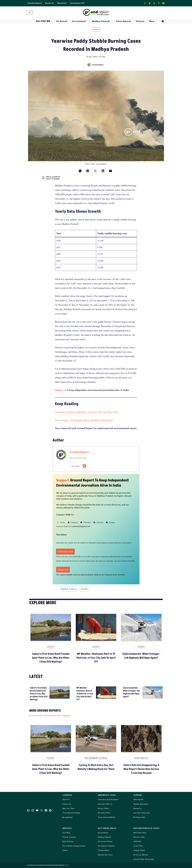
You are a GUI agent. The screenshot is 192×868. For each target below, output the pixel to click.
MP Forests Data (140, 833)
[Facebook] (159, 3)
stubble (84, 589)
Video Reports (124, 21)
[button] (51, 21)
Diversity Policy (104, 813)
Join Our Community (142, 813)
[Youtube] (163, 3)
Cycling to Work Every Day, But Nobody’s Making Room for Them (96, 767)
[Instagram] (154, 3)
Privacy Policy (104, 808)
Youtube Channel (35, 3)
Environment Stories (96, 758)
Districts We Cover (105, 855)
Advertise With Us (105, 804)
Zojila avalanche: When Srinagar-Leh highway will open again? (141, 656)
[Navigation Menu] (30, 13)
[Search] (163, 21)
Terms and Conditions (106, 817)
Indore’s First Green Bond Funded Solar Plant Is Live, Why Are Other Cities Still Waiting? (51, 658)
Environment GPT (77, 3)
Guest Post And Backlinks (108, 800)
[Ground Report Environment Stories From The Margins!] (96, 13)
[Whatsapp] (145, 3)
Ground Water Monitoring (144, 859)
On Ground (62, 21)
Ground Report (98, 65)
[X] (150, 3)
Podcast (140, 21)
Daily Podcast (68, 842)
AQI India (137, 842)
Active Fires (138, 846)
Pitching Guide (139, 817)
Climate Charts (139, 850)
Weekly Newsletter (141, 804)
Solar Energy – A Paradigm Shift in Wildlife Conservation (84, 420)
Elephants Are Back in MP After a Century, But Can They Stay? (87, 412)
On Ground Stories (105, 842)
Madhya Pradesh (104, 837)
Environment (103, 833)
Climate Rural (103, 850)
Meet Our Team (68, 808)
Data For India (139, 837)
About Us (66, 800)
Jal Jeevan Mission (141, 855)
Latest (96, 29)
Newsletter (62, 3)
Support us (60, 390)
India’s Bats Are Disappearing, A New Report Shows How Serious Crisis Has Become (141, 769)
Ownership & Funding (71, 813)
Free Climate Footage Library (74, 846)
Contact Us (67, 804)
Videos (65, 850)
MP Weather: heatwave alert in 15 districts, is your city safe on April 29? (96, 658)
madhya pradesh (69, 589)
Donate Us (49, 3)
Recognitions (67, 817)
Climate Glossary (69, 837)
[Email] (84, 466)
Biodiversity (141, 758)
